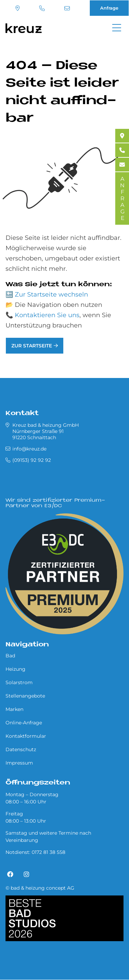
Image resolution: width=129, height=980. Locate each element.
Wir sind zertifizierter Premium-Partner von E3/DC (55, 503)
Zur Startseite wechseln (51, 294)
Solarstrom (19, 682)
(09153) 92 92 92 (42, 8)
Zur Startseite (32, 346)
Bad (10, 656)
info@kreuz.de (67, 8)
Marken (14, 709)
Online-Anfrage (24, 723)
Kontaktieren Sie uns (47, 315)
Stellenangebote (25, 696)
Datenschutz (21, 749)
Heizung (15, 669)
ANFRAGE (122, 198)
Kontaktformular (26, 736)
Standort (18, 8)
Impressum (19, 763)
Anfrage (109, 8)
